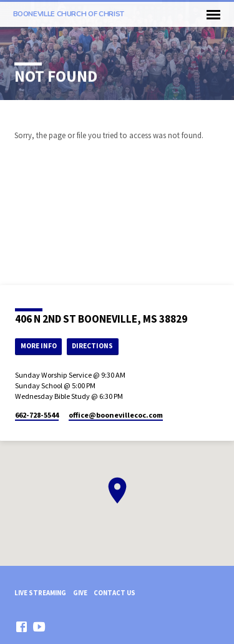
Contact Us (115, 593)
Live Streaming (40, 593)
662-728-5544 (37, 415)
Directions (92, 346)
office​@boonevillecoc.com (116, 415)
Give (80, 593)
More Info (39, 346)
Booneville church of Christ (69, 14)
